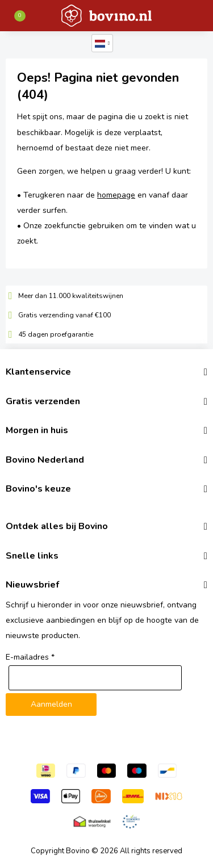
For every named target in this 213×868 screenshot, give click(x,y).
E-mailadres (30, 657)
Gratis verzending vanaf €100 (64, 315)
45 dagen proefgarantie (56, 334)
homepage (116, 195)
